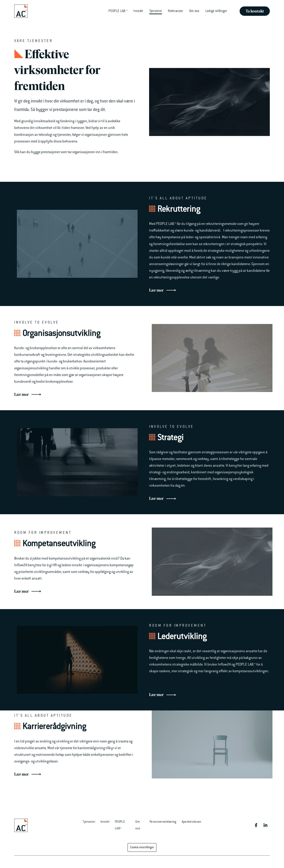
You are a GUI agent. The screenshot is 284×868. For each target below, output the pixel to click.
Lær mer (162, 290)
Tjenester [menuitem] (89, 822)
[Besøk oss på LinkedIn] (265, 825)
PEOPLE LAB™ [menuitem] (120, 825)
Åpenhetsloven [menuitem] (191, 822)
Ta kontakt (255, 11)
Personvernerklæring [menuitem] (163, 822)
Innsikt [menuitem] (105, 822)
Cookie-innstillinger (142, 847)
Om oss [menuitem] (138, 825)
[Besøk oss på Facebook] (256, 825)
